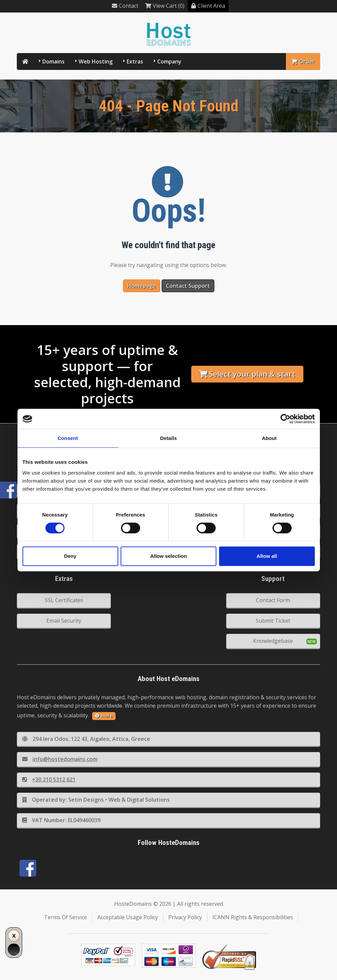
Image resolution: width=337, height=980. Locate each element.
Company (169, 61)
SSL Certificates (64, 600)
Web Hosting (96, 61)
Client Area (208, 6)
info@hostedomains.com (60, 759)
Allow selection (168, 556)
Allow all (267, 556)
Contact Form (273, 600)
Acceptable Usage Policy (128, 917)
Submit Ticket (273, 621)
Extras (135, 61)
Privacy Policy (185, 917)
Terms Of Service (66, 917)
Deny (70, 556)
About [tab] (269, 438)
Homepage (142, 286)
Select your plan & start (247, 374)
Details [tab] (169, 438)
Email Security (64, 621)
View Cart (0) (165, 6)
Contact (125, 6)
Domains (53, 61)
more (104, 716)
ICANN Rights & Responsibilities (253, 917)
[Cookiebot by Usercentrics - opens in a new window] (285, 419)
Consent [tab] (68, 438)
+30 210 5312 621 (49, 779)
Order (303, 61)
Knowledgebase (273, 641)
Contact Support (188, 286)
